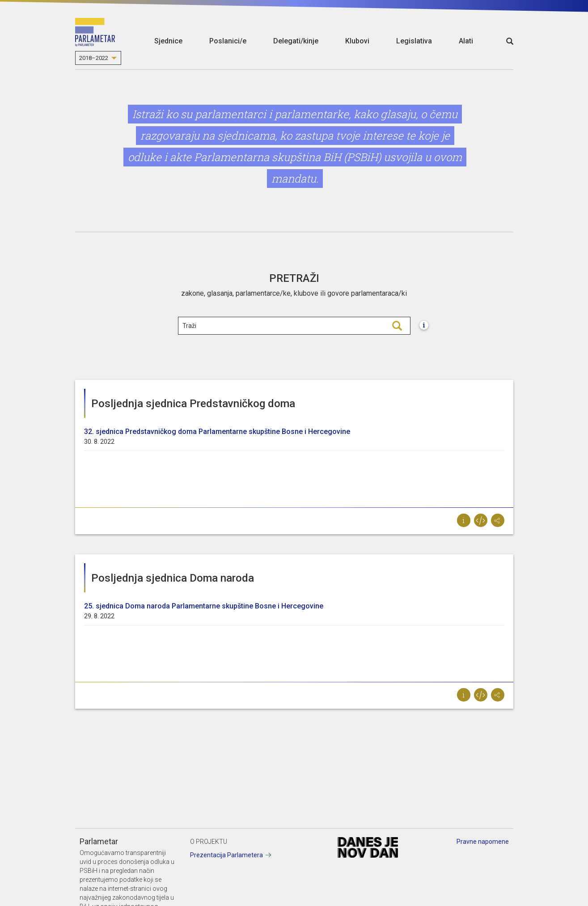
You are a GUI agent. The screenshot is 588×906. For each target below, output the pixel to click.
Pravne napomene (483, 842)
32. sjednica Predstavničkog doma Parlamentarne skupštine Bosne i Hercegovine (217, 432)
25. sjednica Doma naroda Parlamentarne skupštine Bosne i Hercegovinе (204, 606)
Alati (466, 41)
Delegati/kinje (296, 41)
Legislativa (414, 41)
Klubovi (357, 41)
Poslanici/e (228, 41)
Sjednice (168, 41)
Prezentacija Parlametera (226, 855)
